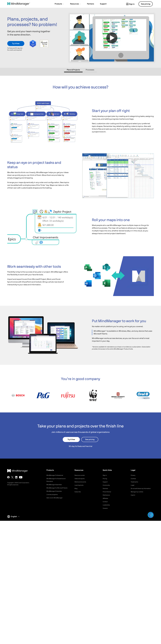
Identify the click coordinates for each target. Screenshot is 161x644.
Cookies (134, 479)
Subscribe (78, 492)
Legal (133, 485)
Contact (106, 502)
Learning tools (80, 485)
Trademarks (135, 482)
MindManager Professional (56, 475)
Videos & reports (80, 479)
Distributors (107, 495)
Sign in (130, 4)
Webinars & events (81, 482)
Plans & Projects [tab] (73, 70)
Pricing (105, 479)
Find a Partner (108, 492)
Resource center (81, 475)
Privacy (133, 475)
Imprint (133, 498)
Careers (106, 508)
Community (107, 485)
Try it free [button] (16, 44)
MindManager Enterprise (55, 494)
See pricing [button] (146, 4)
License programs (53, 497)
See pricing (90, 439)
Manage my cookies (138, 495)
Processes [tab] (90, 70)
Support (106, 482)
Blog (76, 488)
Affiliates (106, 498)
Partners (106, 488)
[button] (59, 4)
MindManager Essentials (55, 485)
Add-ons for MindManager (56, 501)
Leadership (107, 505)
